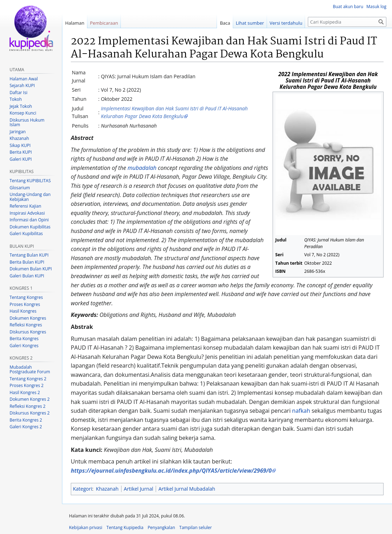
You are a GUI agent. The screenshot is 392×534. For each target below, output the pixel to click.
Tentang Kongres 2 (28, 379)
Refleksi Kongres (26, 325)
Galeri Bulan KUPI (27, 276)
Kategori (82, 489)
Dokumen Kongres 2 (30, 399)
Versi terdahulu (286, 23)
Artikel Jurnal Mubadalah (187, 489)
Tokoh (16, 99)
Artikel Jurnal (139, 489)
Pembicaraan (104, 23)
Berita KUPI (21, 152)
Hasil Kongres (23, 311)
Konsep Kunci (23, 113)
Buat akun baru (348, 7)
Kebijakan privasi (86, 527)
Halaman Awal (24, 79)
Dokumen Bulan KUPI (31, 269)
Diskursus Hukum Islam (27, 122)
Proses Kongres (25, 304)
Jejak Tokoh (21, 106)
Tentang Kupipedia (125, 527)
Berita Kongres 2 (26, 420)
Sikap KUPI (20, 145)
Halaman (75, 23)
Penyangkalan (161, 527)
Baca (225, 23)
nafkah (301, 411)
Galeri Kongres (24, 346)
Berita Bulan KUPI (27, 262)
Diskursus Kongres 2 (30, 413)
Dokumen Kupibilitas (30, 227)
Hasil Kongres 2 (25, 392)
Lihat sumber (250, 23)
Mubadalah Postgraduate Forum (30, 370)
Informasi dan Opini (29, 220)
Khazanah (107, 489)
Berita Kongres (24, 339)
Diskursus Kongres (28, 332)
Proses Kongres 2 (26, 385)
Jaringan (18, 132)
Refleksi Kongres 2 (27, 406)
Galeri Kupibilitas (26, 234)
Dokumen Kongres (28, 318)
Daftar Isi (18, 93)
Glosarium (20, 188)
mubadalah (142, 168)
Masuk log (376, 7)
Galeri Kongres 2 (26, 427)
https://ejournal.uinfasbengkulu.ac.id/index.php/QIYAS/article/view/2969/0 (171, 471)
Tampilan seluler (195, 527)
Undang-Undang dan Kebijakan (30, 197)
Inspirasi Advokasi (27, 213)
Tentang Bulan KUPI (29, 255)
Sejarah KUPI (22, 85)
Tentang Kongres (26, 297)
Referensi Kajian (25, 206)
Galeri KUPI (21, 159)
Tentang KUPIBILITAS (30, 181)
